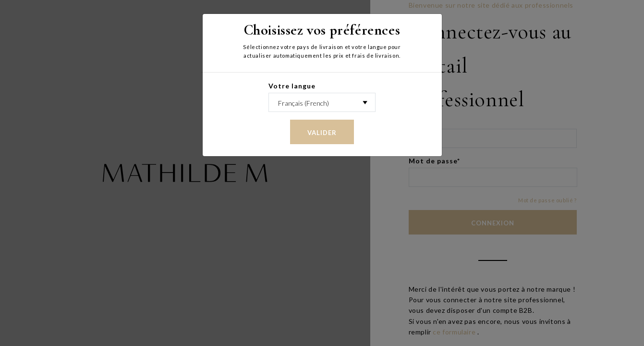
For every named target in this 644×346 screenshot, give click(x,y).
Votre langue (292, 86)
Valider (322, 133)
